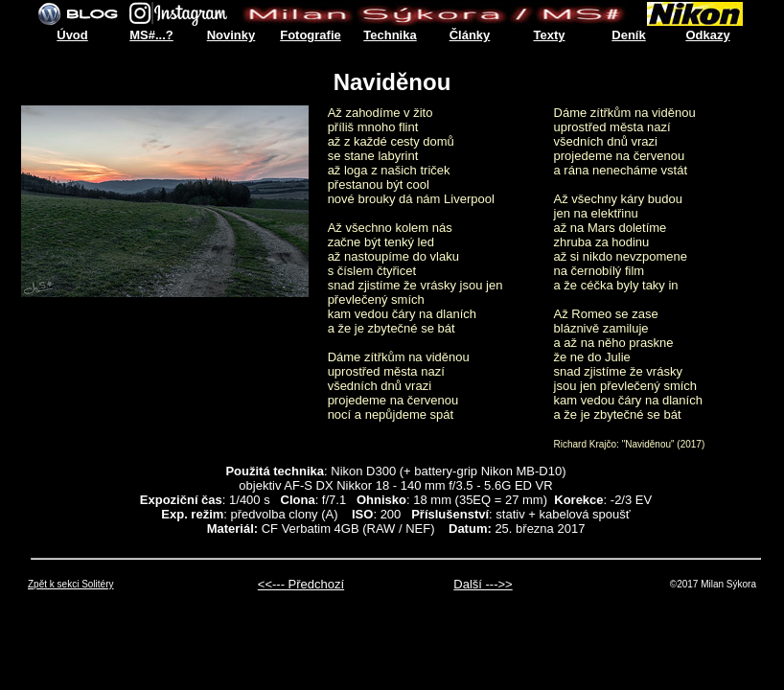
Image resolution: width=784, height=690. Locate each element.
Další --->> (483, 584)
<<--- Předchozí (301, 584)
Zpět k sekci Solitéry (70, 584)
